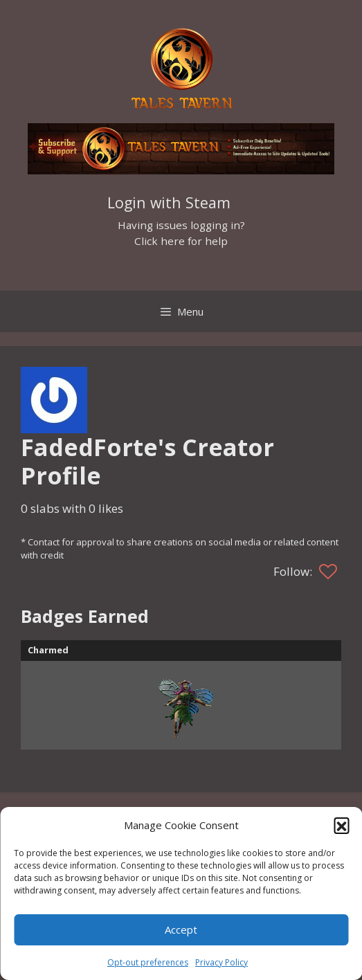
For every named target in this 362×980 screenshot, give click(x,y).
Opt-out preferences (148, 962)
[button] (341, 825)
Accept (181, 929)
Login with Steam (169, 202)
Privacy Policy (221, 962)
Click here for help (181, 241)
